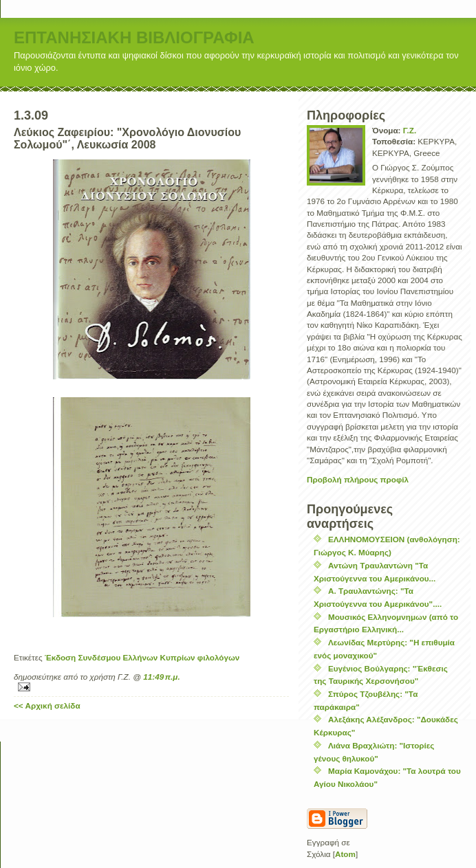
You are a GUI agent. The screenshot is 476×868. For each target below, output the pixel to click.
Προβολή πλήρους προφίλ (358, 479)
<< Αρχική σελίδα (47, 705)
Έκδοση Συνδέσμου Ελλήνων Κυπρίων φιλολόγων (142, 657)
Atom (345, 854)
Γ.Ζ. (410, 130)
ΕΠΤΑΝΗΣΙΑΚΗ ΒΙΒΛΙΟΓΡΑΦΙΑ (134, 37)
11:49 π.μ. (161, 677)
